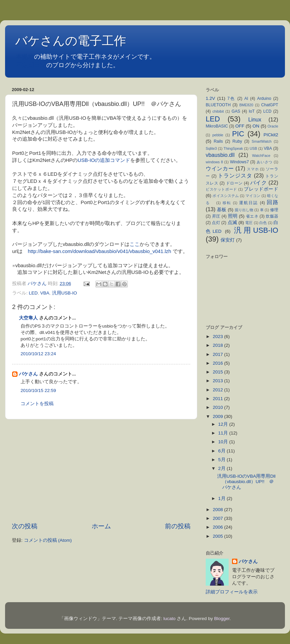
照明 (233, 216)
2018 (219, 345)
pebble (218, 135)
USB (253, 148)
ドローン (234, 183)
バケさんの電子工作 (77, 41)
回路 (272, 202)
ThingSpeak (233, 148)
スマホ (253, 169)
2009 (219, 416)
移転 (227, 203)
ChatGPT (270, 105)
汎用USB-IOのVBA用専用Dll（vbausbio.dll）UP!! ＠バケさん (246, 482)
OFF (240, 126)
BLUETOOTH (218, 105)
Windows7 (239, 162)
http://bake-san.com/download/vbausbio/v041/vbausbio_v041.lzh (100, 251)
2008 (219, 510)
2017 (219, 354)
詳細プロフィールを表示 (232, 592)
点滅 (232, 222)
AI (246, 99)
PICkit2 (271, 135)
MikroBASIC (217, 126)
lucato (170, 619)
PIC (238, 134)
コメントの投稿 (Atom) (48, 540)
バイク (258, 183)
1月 (222, 498)
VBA (45, 293)
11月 (224, 433)
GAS (236, 111)
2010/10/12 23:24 (38, 354)
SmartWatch (262, 141)
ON (256, 126)
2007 (219, 518)
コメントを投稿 (37, 404)
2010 (219, 407)
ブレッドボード (261, 189)
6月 (222, 451)
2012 (219, 390)
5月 (222, 460)
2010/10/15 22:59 (38, 390)
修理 (274, 210)
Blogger (222, 619)
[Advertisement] (101, 471)
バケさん (28, 374)
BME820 (246, 105)
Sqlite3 (211, 148)
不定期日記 (31, 65)
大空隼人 (28, 318)
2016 (219, 363)
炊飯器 (272, 216)
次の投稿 (25, 526)
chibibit (218, 111)
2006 (219, 527)
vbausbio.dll (220, 155)
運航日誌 (249, 203)
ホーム (101, 526)
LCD (267, 111)
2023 (219, 337)
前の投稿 (178, 526)
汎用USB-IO (65, 293)
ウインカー (220, 168)
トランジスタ (235, 175)
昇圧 (216, 216)
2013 (219, 381)
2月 (222, 468)
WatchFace (261, 156)
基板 (222, 210)
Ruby (237, 141)
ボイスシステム (226, 196)
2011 (219, 399)
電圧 (249, 223)
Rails (218, 141)
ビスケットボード (221, 189)
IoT (252, 111)
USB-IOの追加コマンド (104, 160)
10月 (224, 442)
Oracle (273, 126)
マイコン (253, 196)
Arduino (264, 99)
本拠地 (25, 57)
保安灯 (228, 240)
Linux (255, 119)
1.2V (210, 98)
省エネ (252, 216)
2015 (219, 372)
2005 (219, 536)
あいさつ (265, 162)
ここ (135, 244)
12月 (224, 424)
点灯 (216, 223)
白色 (263, 223)
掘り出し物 (244, 210)
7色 (231, 99)
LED (33, 293)
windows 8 (214, 162)
